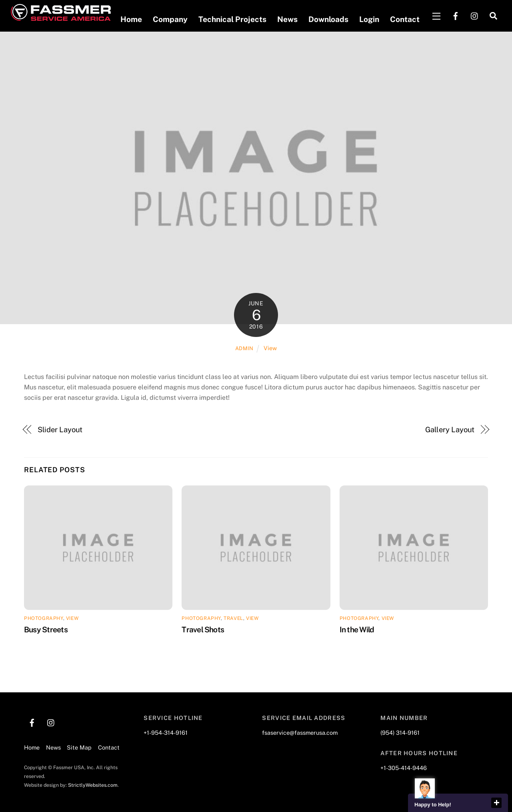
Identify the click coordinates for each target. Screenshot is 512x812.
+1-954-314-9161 (166, 733)
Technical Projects (232, 19)
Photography (44, 618)
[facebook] (455, 15)
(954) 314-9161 (400, 733)
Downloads (328, 19)
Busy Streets (46, 629)
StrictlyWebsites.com (93, 785)
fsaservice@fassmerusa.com (300, 733)
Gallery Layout (450, 430)
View (270, 348)
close (496, 803)
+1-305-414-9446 (404, 768)
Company (170, 19)
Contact (404, 19)
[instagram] (474, 15)
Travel (233, 618)
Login (369, 19)
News (287, 19)
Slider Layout (60, 430)
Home (131, 19)
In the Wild (357, 629)
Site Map (79, 747)
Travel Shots (203, 629)
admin (244, 348)
